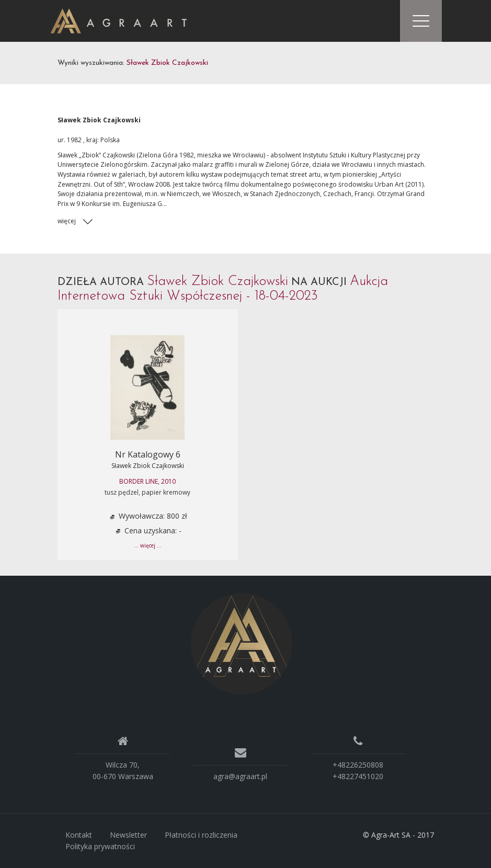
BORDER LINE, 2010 (147, 481)
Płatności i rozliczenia (201, 835)
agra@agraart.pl (240, 776)
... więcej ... (148, 545)
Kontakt (79, 835)
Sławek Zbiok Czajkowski (148, 466)
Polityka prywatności (100, 846)
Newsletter (128, 835)
